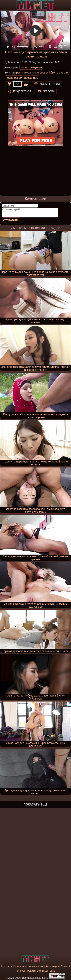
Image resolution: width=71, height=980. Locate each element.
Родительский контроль (41, 971)
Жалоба (49, 91)
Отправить (11, 220)
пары (16, 72)
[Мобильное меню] (3, 5)
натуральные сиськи (35, 72)
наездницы (31, 78)
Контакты (7, 966)
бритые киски (59, 72)
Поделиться (22, 91)
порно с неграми (31, 67)
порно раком (14, 78)
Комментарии (50, 84)
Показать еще (35, 804)
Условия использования (29, 966)
